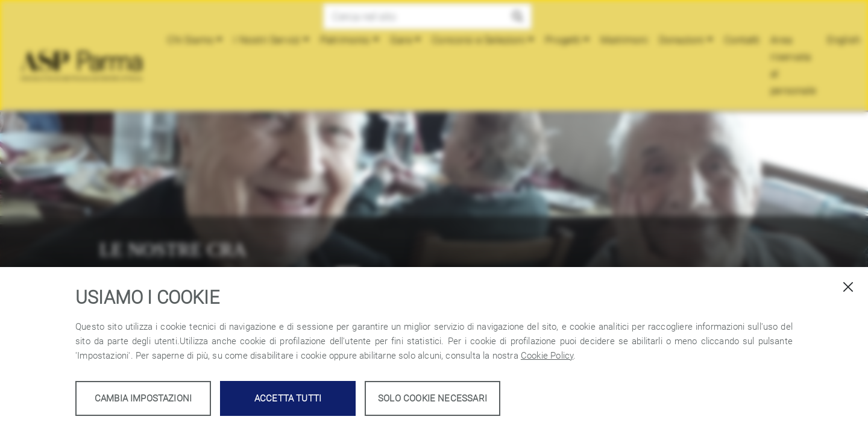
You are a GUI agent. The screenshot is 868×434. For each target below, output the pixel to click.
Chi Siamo (191, 40)
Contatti (742, 40)
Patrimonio (345, 40)
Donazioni (682, 40)
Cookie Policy (547, 356)
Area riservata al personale (794, 65)
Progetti (563, 40)
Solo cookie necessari (432, 398)
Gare (402, 40)
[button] (518, 17)
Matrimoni (625, 40)
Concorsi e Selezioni (479, 40)
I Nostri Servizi (267, 40)
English (844, 40)
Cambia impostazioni (143, 398)
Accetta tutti (288, 398)
